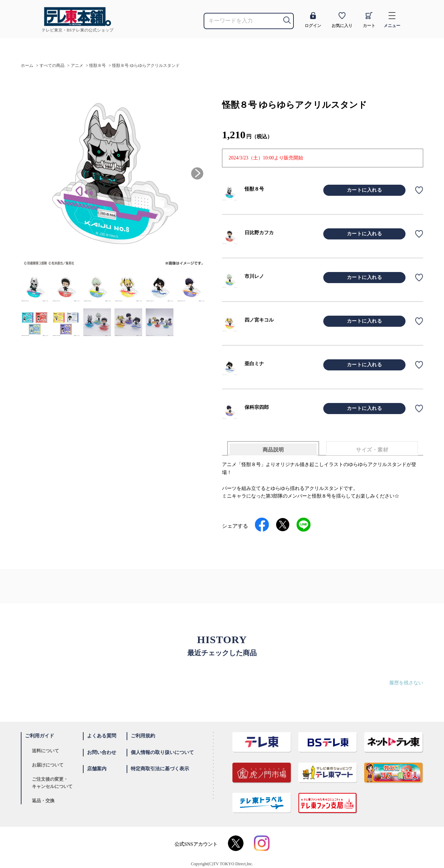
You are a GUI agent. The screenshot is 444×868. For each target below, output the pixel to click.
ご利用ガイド (40, 736)
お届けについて (48, 765)
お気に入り (342, 20)
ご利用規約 (143, 736)
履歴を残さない (406, 683)
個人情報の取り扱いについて (162, 752)
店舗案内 (97, 769)
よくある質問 (102, 736)
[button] (197, 173)
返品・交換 (43, 801)
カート (369, 20)
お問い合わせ (102, 752)
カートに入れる (365, 190)
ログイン (313, 20)
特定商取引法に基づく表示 (160, 769)
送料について (45, 751)
